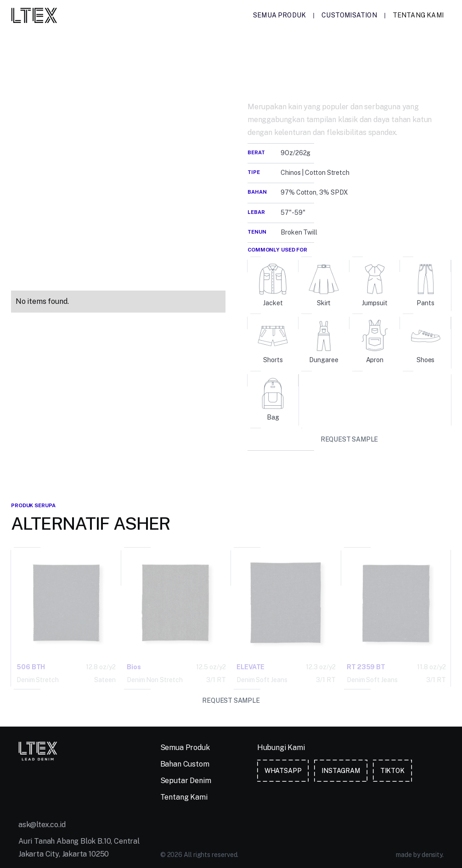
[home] (34, 15)
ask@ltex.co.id (42, 825)
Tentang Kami (418, 15)
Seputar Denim (186, 781)
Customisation (349, 15)
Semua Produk (279, 15)
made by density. (420, 855)
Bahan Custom (185, 764)
